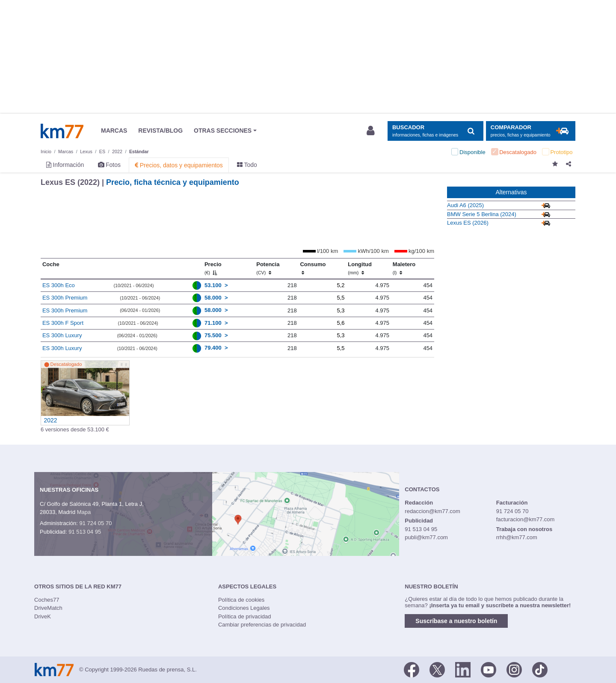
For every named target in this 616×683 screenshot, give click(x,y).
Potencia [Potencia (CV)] (268, 268)
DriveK (43, 616)
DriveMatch (48, 608)
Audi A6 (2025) (465, 205)
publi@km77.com (426, 537)
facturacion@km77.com (526, 519)
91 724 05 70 (95, 523)
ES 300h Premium (65, 298)
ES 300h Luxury (62, 335)
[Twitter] (437, 669)
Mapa (84, 512)
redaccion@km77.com (432, 511)
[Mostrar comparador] (531, 131)
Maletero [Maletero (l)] (404, 268)
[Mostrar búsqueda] (435, 131)
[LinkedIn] (463, 669)
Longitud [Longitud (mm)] (360, 268)
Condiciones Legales (244, 608)
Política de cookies (241, 600)
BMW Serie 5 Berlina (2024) (482, 214)
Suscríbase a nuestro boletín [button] (456, 621)
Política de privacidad (245, 616)
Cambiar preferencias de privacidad (262, 625)
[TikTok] (540, 669)
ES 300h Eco (59, 285)
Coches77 (47, 600)
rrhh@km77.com (517, 537)
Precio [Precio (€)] (213, 268)
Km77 (62, 131)
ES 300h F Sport (63, 323)
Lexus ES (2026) (468, 223)
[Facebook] (412, 669)
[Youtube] (489, 669)
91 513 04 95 (85, 532)
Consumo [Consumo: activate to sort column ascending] (313, 268)
